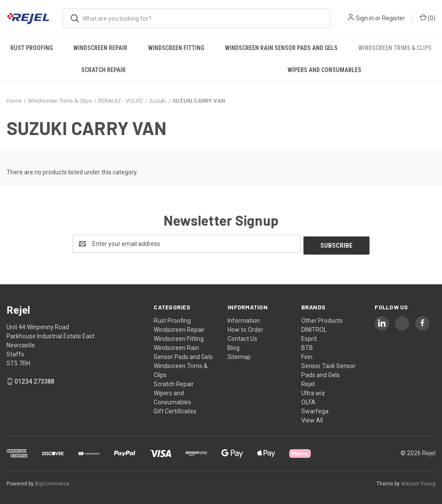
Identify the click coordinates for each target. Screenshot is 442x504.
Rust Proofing (32, 48)
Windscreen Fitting (176, 48)
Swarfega (315, 409)
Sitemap (239, 355)
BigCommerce (52, 482)
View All (312, 419)
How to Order (245, 328)
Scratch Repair (103, 70)
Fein (307, 355)
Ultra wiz (313, 391)
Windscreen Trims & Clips (395, 48)
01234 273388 (35, 380)
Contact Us (242, 337)
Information (244, 319)
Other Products (322, 319)
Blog (234, 346)
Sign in (365, 18)
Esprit (309, 337)
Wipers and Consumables (324, 70)
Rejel (308, 382)
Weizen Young (418, 482)
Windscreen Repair (100, 48)
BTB (307, 346)
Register (393, 18)
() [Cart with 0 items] (428, 18)
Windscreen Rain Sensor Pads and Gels (281, 48)
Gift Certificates (175, 409)
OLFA (308, 400)
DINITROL (314, 328)
